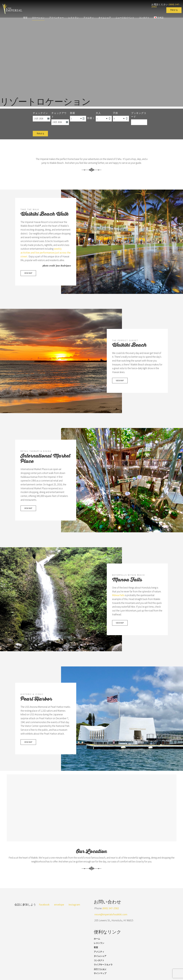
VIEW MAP (28, 283)
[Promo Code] (139, 122)
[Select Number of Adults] (104, 118)
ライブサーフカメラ (103, 969)
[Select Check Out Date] (60, 122)
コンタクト (145, 18)
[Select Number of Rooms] (78, 118)
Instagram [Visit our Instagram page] (74, 909)
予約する (174, 10)
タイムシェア (105, 18)
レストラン (73, 18)
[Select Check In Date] (42, 118)
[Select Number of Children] (121, 118)
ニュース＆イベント (125, 18)
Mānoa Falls (127, 598)
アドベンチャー (56, 18)
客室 (25, 18)
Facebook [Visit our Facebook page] (44, 909)
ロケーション (38, 18)
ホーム (97, 943)
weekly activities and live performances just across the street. (43, 258)
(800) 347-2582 (111, 913)
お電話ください (166, 6)
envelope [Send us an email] (59, 909)
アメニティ (89, 18)
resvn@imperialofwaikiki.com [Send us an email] (111, 919)
